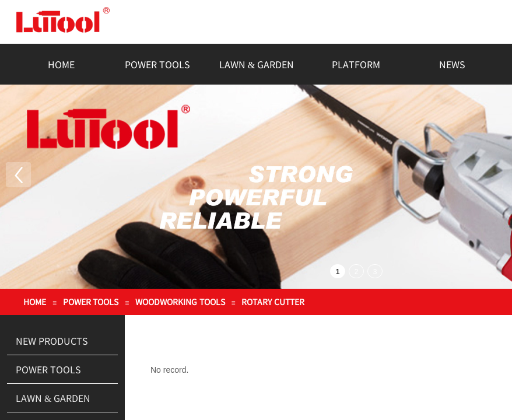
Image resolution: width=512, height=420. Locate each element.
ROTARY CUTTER (273, 302)
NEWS (452, 64)
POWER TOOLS (157, 64)
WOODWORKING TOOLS (180, 302)
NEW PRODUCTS (52, 341)
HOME (61, 64)
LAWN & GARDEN (257, 64)
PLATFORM (356, 64)
